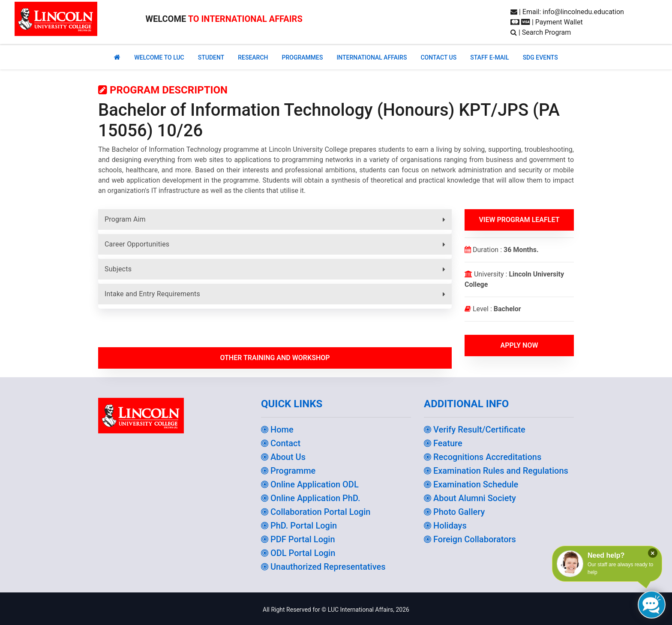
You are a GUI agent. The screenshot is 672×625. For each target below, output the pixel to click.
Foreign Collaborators (470, 539)
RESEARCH (253, 57)
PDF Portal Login (298, 539)
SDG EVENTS (540, 57)
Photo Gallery (454, 512)
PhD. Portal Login (299, 526)
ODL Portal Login (298, 553)
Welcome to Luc (159, 57)
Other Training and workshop (275, 358)
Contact (281, 443)
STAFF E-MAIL (489, 57)
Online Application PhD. (311, 498)
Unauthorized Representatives (323, 567)
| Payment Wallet (547, 22)
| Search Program (541, 32)
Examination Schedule (471, 484)
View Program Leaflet (519, 220)
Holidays (445, 526)
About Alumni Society (470, 498)
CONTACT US (438, 57)
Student (211, 57)
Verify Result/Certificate (475, 430)
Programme (288, 471)
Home (277, 430)
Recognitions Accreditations (483, 457)
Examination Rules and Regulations (496, 471)
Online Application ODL (310, 484)
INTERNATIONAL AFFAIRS (372, 57)
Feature (443, 443)
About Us (283, 457)
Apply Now (519, 345)
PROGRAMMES (302, 57)
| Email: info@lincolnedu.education (567, 12)
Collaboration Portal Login (316, 512)
